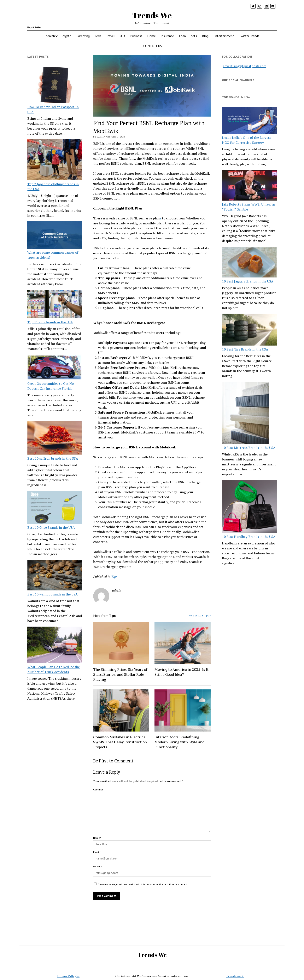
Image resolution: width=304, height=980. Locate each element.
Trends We (152, 15)
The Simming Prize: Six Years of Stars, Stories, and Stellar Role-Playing (120, 674)
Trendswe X (235, 976)
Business (136, 36)
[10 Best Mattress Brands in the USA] (245, 413)
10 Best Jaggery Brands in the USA (248, 281)
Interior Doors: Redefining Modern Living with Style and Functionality (179, 742)
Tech (98, 36)
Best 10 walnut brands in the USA (52, 594)
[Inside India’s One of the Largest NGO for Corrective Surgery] (249, 121)
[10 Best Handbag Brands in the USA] (249, 507)
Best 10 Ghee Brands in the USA (51, 527)
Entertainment (224, 36)
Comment (99, 789)
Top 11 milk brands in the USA (50, 322)
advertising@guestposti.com (245, 66)
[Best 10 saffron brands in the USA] (55, 438)
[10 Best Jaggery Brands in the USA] (249, 263)
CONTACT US (153, 46)
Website (98, 866)
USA (122, 36)
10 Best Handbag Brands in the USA (249, 537)
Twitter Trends (249, 36)
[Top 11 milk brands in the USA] (55, 305)
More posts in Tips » (200, 615)
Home (151, 36)
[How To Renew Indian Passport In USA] (55, 86)
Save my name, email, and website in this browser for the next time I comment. (143, 884)
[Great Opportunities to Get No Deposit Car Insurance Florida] (55, 368)
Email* (97, 852)
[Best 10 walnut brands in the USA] (55, 576)
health (50, 36)
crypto (67, 36)
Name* (97, 838)
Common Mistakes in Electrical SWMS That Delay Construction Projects (120, 742)
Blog (205, 36)
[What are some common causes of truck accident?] (55, 236)
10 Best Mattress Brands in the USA (249, 448)
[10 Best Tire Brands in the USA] (249, 330)
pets (194, 36)
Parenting (83, 36)
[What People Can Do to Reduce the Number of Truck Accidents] (55, 645)
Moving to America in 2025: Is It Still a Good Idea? (182, 672)
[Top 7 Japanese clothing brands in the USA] (55, 160)
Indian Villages (68, 976)
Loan (182, 36)
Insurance (167, 36)
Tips (114, 577)
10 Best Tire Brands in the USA (245, 349)
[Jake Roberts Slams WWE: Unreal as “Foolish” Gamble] (249, 186)
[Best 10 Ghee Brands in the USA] (55, 508)
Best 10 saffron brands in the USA (53, 458)
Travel (110, 36)
